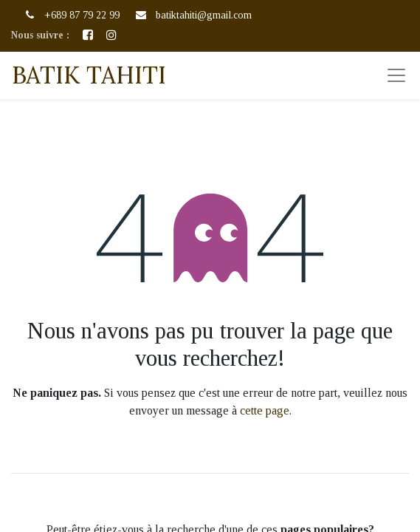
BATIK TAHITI (89, 75)
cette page (265, 410)
